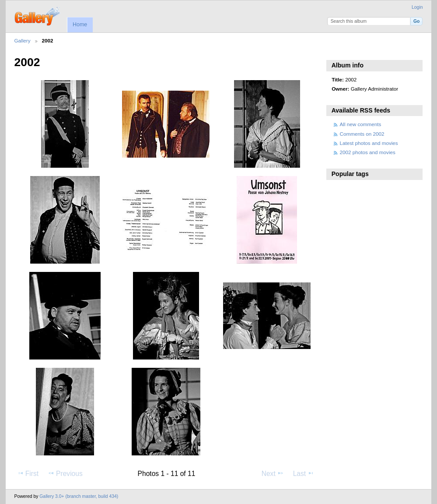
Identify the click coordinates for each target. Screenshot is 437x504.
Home (80, 25)
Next (273, 473)
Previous (65, 473)
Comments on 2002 (362, 134)
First (28, 473)
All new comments (361, 124)
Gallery (23, 41)
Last (304, 473)
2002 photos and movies (368, 152)
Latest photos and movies (369, 143)
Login (417, 7)
